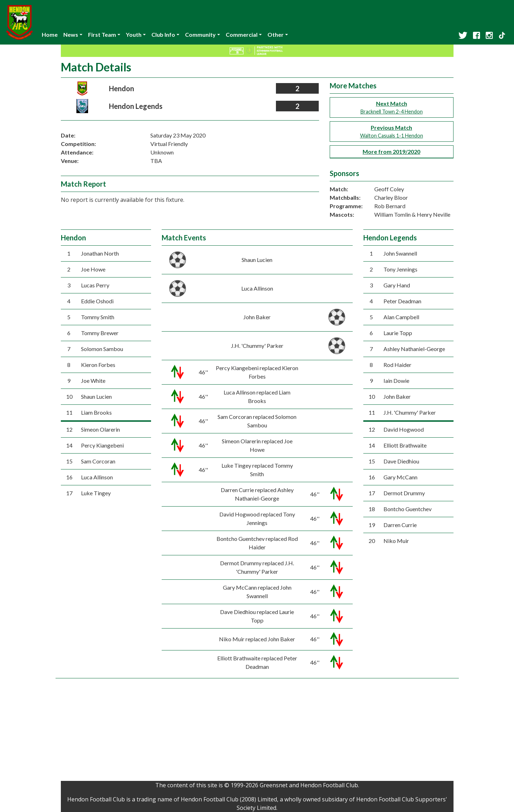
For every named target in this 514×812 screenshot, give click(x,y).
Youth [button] (134, 34)
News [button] (71, 34)
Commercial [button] (242, 34)
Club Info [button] (163, 34)
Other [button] (276, 34)
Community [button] (200, 34)
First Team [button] (102, 34)
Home (50, 34)
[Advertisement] (257, 731)
